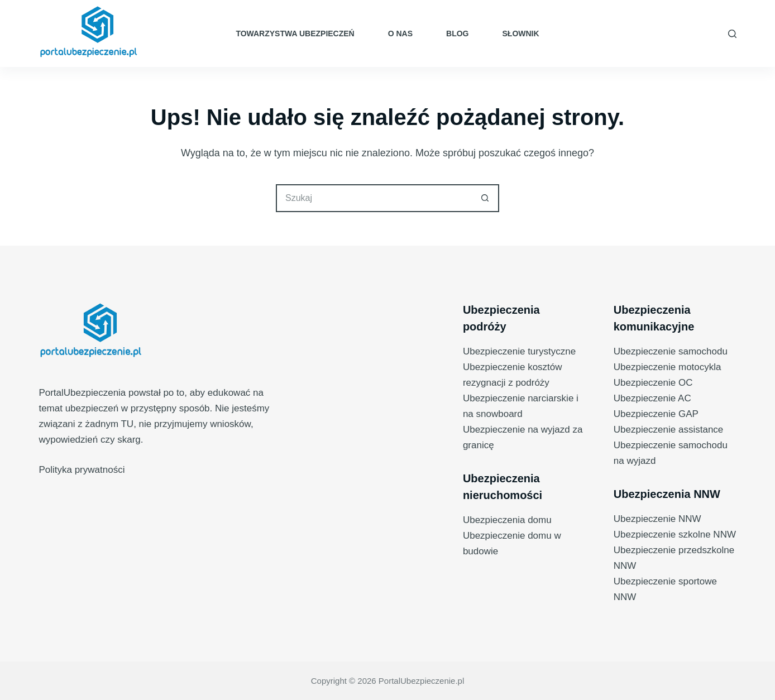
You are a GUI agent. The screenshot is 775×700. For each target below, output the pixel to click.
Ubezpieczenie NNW (657, 519)
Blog (457, 33)
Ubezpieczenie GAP (656, 414)
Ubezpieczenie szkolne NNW (675, 534)
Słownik (521, 33)
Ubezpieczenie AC (652, 398)
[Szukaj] (732, 34)
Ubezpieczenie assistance (669, 430)
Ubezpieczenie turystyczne (519, 351)
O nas (400, 33)
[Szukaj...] (374, 198)
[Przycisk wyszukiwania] (485, 198)
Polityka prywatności (82, 470)
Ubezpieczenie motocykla (668, 367)
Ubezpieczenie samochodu (671, 351)
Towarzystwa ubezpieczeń (295, 33)
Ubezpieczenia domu (507, 520)
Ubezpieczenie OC (653, 383)
